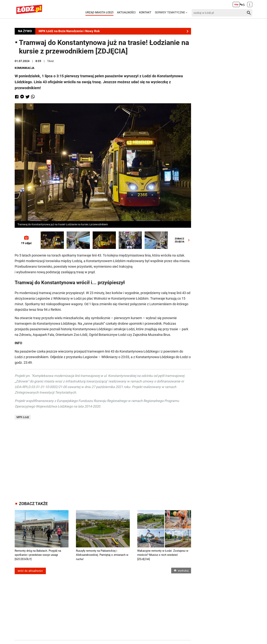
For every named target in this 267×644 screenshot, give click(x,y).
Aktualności (126, 12)
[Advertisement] (103, 460)
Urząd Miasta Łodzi (99, 12)
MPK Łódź (23, 417)
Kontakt (145, 12)
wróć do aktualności (30, 571)
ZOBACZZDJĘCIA (183, 240)
